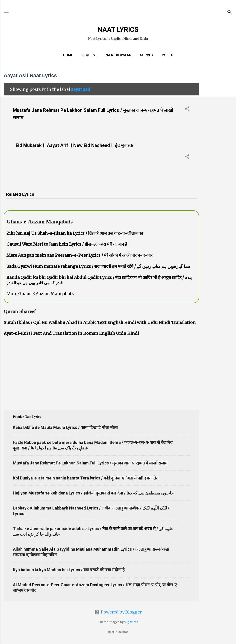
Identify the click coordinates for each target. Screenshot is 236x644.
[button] (187, 110)
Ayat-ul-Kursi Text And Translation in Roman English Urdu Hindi (71, 333)
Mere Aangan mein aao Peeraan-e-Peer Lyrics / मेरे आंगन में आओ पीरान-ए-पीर (79, 255)
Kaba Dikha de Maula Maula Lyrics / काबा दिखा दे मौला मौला (65, 427)
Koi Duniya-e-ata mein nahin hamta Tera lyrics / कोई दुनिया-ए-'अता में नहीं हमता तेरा (86, 478)
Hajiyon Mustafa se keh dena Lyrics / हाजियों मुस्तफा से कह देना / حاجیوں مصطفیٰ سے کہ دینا (93, 493)
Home (68, 55)
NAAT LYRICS (118, 29)
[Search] (230, 13)
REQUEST (89, 55)
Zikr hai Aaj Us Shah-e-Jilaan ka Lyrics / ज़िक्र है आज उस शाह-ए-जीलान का (75, 233)
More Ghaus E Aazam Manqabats (40, 294)
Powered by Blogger (118, 612)
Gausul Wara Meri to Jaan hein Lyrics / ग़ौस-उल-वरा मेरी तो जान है (67, 244)
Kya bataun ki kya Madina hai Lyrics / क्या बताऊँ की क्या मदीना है (69, 570)
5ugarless (131, 622)
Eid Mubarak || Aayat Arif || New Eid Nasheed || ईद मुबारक (74, 145)
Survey (147, 55)
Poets (168, 55)
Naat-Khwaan (119, 55)
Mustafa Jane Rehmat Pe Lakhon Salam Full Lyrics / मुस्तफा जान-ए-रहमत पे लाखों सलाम (90, 463)
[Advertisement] (218, 137)
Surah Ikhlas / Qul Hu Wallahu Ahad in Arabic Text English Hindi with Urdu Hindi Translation (100, 322)
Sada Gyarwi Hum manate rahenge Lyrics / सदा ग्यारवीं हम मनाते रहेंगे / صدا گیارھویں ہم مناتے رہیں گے (98, 266)
